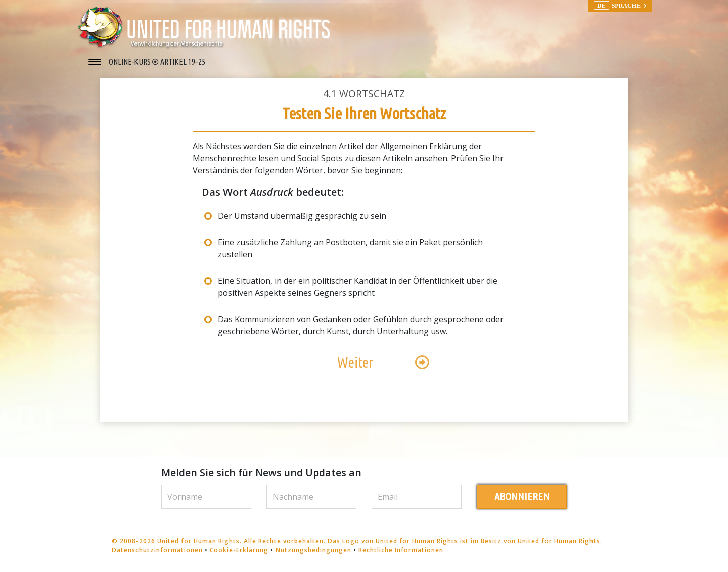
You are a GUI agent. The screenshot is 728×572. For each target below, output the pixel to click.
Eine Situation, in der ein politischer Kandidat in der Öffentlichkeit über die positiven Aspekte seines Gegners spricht (358, 287)
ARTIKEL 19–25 (183, 62)
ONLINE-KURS (130, 62)
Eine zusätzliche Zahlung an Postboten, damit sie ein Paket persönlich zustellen (350, 248)
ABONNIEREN (522, 496)
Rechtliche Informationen (401, 550)
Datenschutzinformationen (157, 550)
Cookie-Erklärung (239, 550)
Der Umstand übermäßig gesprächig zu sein (302, 216)
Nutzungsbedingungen (313, 550)
